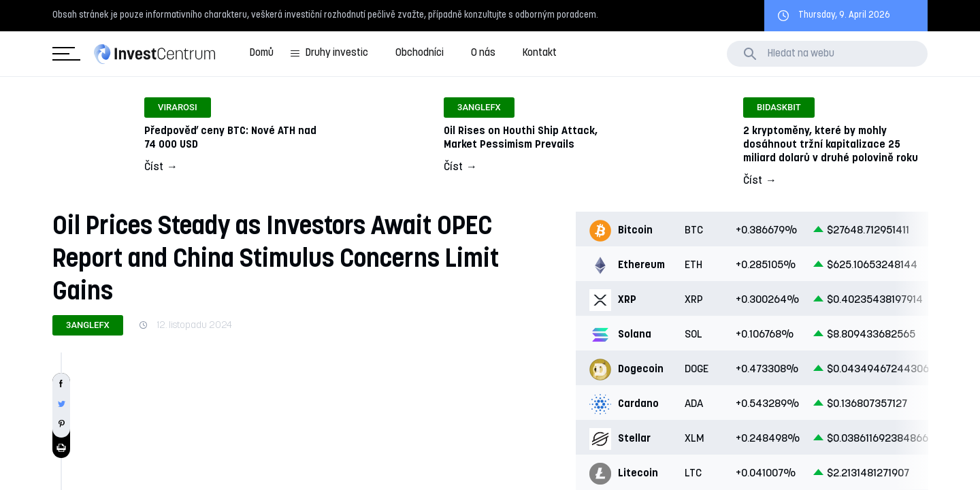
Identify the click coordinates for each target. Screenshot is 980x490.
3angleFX (88, 325)
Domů (262, 53)
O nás (483, 53)
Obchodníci (420, 53)
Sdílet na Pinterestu (61, 424)
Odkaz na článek (191, 137)
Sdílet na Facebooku (61, 383)
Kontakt (540, 53)
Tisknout (61, 448)
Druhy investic (337, 53)
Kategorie (64, 54)
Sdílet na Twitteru (61, 404)
